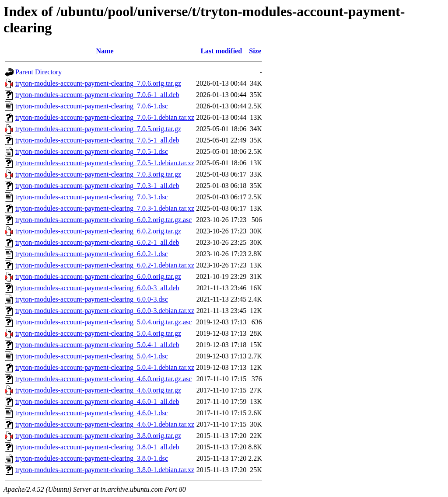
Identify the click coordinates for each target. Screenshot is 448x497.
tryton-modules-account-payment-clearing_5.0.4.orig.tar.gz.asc (103, 322)
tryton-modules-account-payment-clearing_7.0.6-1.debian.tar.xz (105, 117)
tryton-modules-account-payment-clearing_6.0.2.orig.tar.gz (98, 231)
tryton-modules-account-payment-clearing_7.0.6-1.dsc (92, 106)
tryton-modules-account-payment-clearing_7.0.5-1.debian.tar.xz (105, 163)
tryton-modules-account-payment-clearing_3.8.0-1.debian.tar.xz (105, 470)
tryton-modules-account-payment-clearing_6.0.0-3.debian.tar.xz (105, 311)
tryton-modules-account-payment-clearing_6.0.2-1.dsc (92, 254)
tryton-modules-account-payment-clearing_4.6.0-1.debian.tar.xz (105, 424)
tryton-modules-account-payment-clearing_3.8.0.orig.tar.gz (98, 436)
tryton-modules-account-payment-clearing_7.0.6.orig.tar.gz (98, 83)
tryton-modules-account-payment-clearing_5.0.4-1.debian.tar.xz (105, 367)
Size (255, 51)
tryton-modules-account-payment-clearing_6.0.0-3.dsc (92, 299)
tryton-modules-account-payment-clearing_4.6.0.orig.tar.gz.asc (103, 379)
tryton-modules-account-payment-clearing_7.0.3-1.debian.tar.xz (105, 208)
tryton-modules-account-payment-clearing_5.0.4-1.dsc (92, 356)
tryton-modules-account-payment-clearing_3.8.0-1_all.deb (97, 447)
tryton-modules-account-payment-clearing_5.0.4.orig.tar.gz (98, 333)
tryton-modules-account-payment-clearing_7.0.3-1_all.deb (97, 186)
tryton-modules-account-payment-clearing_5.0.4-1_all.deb (97, 345)
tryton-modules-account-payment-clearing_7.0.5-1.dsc (92, 151)
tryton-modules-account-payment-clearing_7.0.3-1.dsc (92, 197)
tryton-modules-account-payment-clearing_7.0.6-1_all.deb (97, 95)
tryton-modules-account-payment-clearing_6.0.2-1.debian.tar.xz (105, 265)
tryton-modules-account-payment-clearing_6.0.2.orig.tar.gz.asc (103, 220)
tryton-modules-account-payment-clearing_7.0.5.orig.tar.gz (98, 129)
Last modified (221, 51)
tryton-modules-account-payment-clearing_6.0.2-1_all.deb (97, 242)
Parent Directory (38, 72)
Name (105, 51)
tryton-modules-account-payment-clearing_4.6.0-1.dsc (92, 413)
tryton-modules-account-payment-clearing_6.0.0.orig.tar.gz (98, 276)
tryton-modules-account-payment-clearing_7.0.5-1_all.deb (97, 140)
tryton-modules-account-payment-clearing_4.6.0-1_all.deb (97, 401)
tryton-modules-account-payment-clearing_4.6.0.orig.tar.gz (98, 390)
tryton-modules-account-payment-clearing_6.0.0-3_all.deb (97, 288)
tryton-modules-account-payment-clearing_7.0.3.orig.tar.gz (98, 174)
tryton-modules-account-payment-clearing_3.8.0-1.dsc (92, 458)
